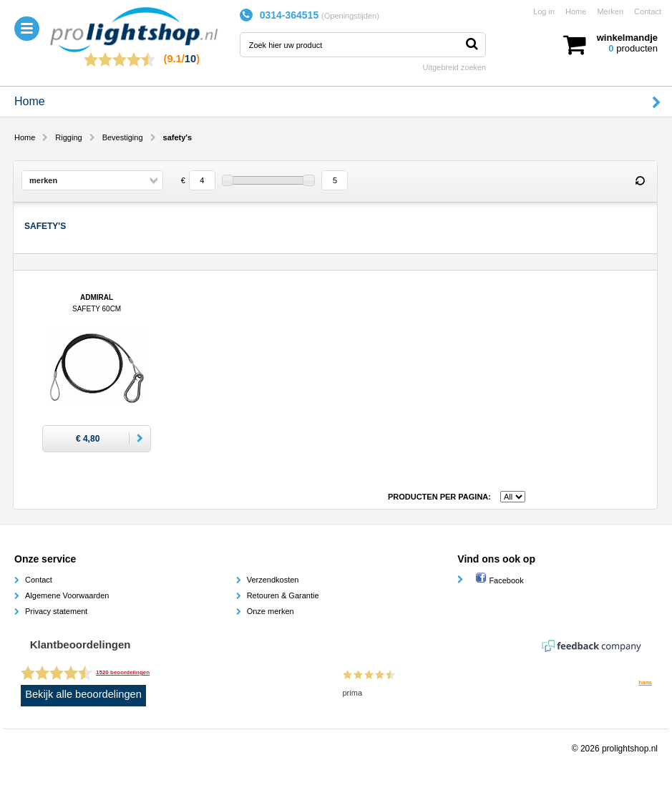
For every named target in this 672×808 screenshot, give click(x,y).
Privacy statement (56, 611)
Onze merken (271, 611)
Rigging (68, 137)
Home (576, 11)
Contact (648, 11)
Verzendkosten (273, 580)
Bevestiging (123, 137)
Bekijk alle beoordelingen (83, 694)
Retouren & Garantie (283, 595)
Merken (610, 11)
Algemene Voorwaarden (67, 595)
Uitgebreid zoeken (455, 67)
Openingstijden (350, 16)
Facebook (499, 580)
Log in (544, 11)
